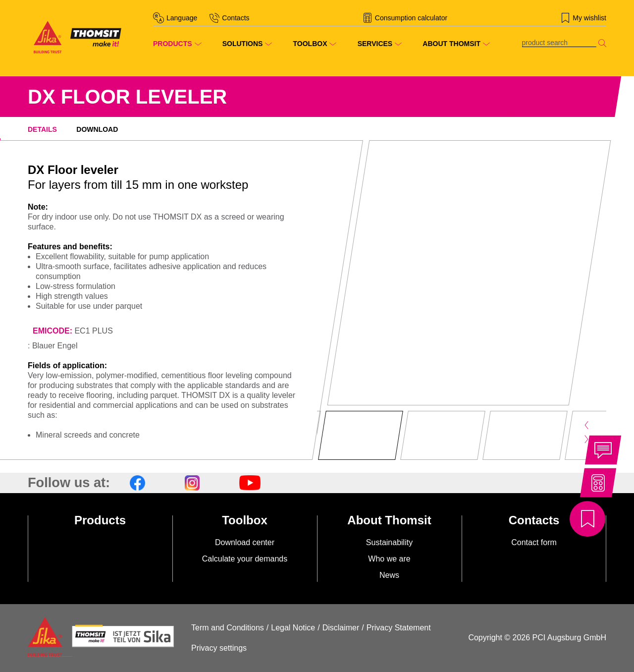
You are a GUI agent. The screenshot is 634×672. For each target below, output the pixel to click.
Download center (245, 542)
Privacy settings (219, 648)
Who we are (389, 559)
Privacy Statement (399, 628)
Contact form (534, 542)
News (389, 575)
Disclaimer (341, 628)
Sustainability (389, 542)
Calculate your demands (245, 559)
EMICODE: (53, 331)
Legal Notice (293, 628)
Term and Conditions (228, 628)
